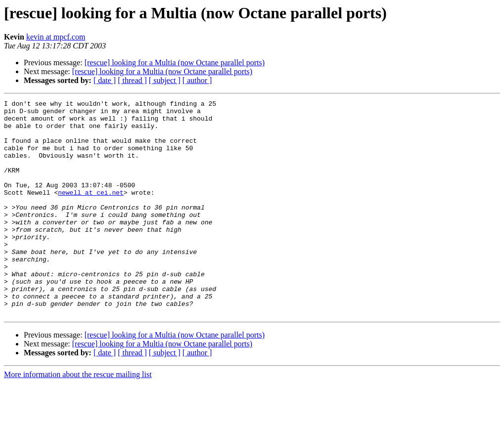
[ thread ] (132, 80)
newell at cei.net (91, 212)
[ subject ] (165, 80)
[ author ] (197, 80)
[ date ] (105, 80)
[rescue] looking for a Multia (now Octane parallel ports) (175, 63)
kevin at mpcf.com (56, 37)
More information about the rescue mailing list (78, 417)
